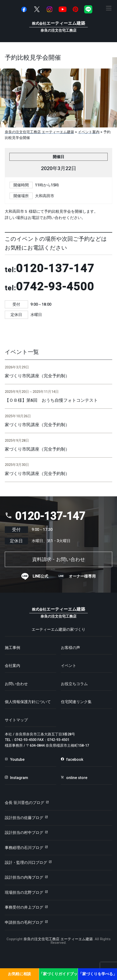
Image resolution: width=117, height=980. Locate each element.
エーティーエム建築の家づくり (58, 629)
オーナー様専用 (82, 576)
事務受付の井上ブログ (24, 907)
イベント (69, 666)
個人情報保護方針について (28, 702)
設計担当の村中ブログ (24, 833)
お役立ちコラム (74, 684)
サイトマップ (16, 720)
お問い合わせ (16, 684)
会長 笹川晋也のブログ (24, 803)
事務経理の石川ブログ (24, 848)
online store (77, 778)
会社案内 (12, 666)
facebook (75, 759)
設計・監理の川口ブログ (26, 863)
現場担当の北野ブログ (24, 892)
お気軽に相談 (19, 974)
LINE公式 (40, 576)
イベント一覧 (22, 352)
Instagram (19, 778)
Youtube (17, 759)
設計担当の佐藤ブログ (24, 818)
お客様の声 (70, 648)
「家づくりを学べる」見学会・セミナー (98, 976)
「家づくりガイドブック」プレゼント (58, 976)
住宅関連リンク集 (76, 702)
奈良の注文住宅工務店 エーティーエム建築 (58, 939)
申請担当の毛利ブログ (24, 922)
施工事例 (12, 648)
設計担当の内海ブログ (24, 877)
